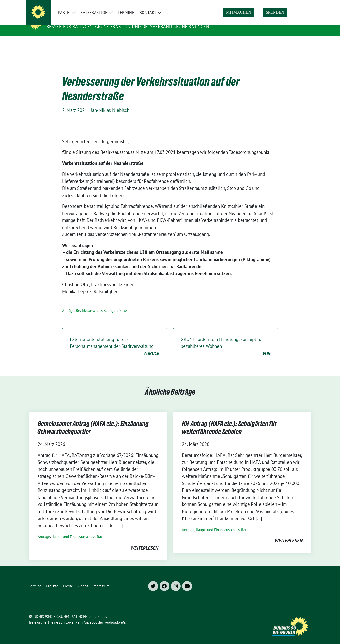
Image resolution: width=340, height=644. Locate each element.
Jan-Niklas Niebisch (110, 103)
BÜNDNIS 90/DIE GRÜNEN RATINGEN (89, 19)
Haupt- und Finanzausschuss (73, 529)
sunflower (67, 615)
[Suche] (296, 5)
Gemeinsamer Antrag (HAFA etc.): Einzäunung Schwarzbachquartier (93, 421)
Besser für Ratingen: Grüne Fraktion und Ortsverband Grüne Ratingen (128, 27)
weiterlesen (144, 540)
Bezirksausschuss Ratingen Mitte (101, 303)
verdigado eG (115, 615)
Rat (99, 529)
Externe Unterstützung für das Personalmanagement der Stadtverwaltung (115, 339)
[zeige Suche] (303, 5)
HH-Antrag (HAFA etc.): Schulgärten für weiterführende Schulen (229, 421)
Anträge (68, 303)
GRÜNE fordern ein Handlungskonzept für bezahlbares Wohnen (226, 339)
